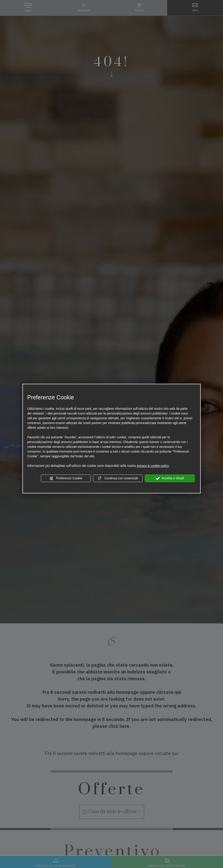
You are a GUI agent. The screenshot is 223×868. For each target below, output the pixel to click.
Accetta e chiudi (170, 478)
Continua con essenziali (118, 478)
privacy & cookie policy (153, 466)
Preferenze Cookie (66, 478)
